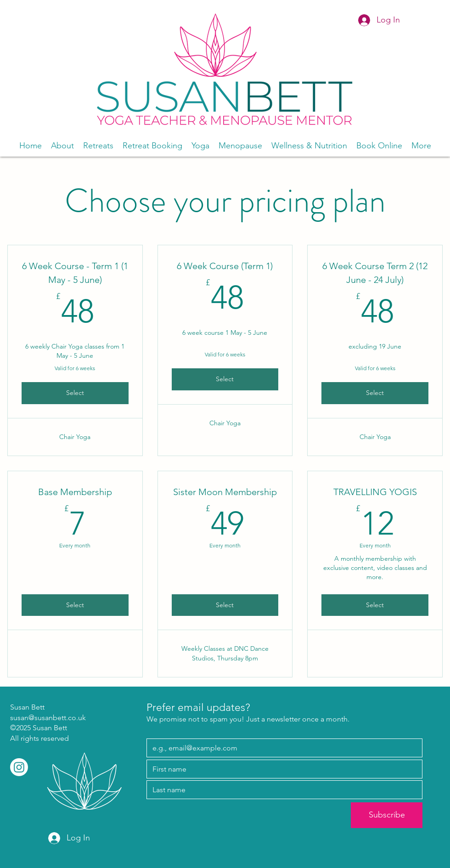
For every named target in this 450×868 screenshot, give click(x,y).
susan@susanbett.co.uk (48, 718)
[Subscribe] (387, 815)
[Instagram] (19, 767)
